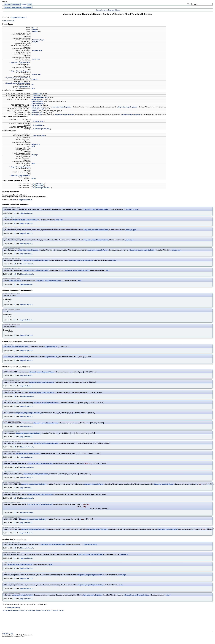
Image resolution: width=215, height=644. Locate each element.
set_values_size (37, 113)
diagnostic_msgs (101, 10)
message (35, 155)
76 (15, 430)
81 (15, 461)
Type (33, 89)
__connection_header (39, 136)
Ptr (33, 85)
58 (15, 305)
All (3, 616)
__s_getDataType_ (38, 184)
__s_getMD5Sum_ (38, 186)
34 (15, 362)
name (33, 164)
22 (14, 200)
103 (15, 451)
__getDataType (37, 94)
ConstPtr (35, 80)
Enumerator (54, 616)
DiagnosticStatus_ (114, 10)
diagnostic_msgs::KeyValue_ (21, 63)
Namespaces (14, 616)
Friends (61, 616)
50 (15, 584)
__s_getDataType (37, 122)
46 (15, 244)
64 (15, 493)
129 (15, 503)
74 (15, 440)
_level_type (35, 42)
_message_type (37, 51)
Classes (7, 616)
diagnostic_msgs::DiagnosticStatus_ (18, 78)
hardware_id (36, 145)
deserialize (35, 100)
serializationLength (38, 109)
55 (15, 254)
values (34, 179)
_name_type (36, 59)
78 (15, 387)
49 (15, 234)
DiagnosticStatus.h (19, 18)
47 (15, 595)
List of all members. (9, 21)
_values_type (36, 75)
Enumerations (46, 616)
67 (15, 419)
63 (15, 528)
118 (15, 472)
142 (15, 554)
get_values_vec (37, 107)
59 (15, 320)
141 (15, 264)
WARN (35, 30)
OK (33, 28)
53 (15, 564)
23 (15, 285)
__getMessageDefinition (40, 98)
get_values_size (37, 105)
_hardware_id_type (38, 40)
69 (15, 409)
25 (15, 351)
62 (15, 482)
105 (15, 398)
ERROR (35, 32)
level (33, 147)
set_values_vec (37, 115)
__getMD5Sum (36, 96)
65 (15, 539)
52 (15, 214)
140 (15, 274)
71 (15, 377)
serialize (34, 111)
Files (20, 616)
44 (15, 574)
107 (15, 518)
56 (15, 605)
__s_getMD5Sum (37, 126)
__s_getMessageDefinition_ (41, 188)
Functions (25, 616)
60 (15, 336)
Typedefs (38, 616)
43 (15, 224)
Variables (32, 616)
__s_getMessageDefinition (41, 129)
